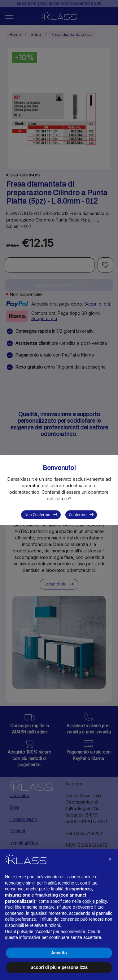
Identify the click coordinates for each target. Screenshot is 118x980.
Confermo (78, 515)
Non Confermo (37, 515)
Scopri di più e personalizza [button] (59, 967)
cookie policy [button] (95, 901)
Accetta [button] (59, 953)
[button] (110, 859)
